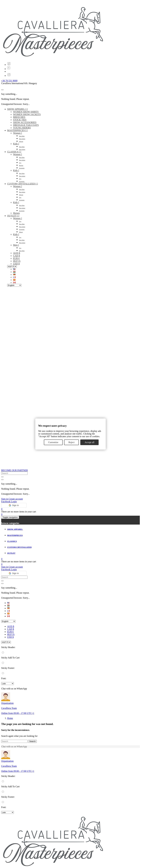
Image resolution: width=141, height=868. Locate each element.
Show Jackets (22, 139)
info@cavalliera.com (17, 840)
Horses (16, 213)
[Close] (2, 90)
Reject (71, 442)
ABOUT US (13, 855)
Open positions (14, 858)
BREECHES (19, 117)
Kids (16, 144)
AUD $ (17, 253)
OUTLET (13, 216)
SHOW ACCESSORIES (25, 122)
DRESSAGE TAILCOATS (26, 125)
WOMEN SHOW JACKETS (27, 114)
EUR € (16, 258)
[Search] (14, 701)
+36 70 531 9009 (9, 81)
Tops (20, 163)
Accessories (22, 168)
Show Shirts (22, 136)
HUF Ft (17, 261)
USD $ (16, 264)
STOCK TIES (20, 120)
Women (17, 133)
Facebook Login (9, 461)
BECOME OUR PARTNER (15, 430)
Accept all (89, 442)
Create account (16, 459)
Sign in (5, 459)
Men (16, 245)
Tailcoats (21, 142)
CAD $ (17, 256)
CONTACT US (14, 861)
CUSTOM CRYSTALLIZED (23, 184)
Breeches (21, 165)
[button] (14, 465)
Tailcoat (21, 232)
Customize (53, 442)
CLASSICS (14, 152)
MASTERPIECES (17, 130)
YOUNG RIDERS (22, 128)
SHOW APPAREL (17, 109)
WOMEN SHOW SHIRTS (26, 112)
